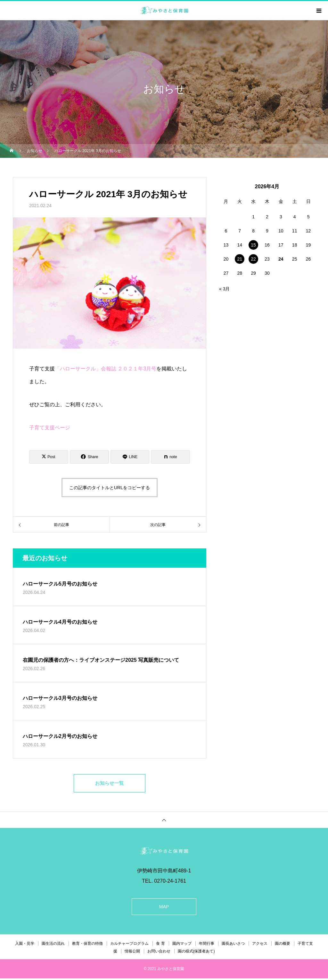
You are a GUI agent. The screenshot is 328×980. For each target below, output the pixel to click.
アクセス (260, 945)
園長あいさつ (233, 945)
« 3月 (224, 289)
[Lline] (130, 457)
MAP (164, 908)
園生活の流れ (53, 945)
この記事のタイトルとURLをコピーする (110, 488)
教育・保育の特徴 (87, 945)
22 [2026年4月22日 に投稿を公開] (253, 259)
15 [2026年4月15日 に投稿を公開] (253, 245)
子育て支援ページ (50, 428)
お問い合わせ (159, 953)
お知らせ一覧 (110, 784)
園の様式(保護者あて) (196, 953)
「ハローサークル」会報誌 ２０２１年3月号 (106, 369)
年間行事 (207, 945)
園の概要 (283, 945)
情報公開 (132, 953)
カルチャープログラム (129, 945)
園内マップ (182, 945)
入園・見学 (25, 945)
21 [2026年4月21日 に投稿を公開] (240, 259)
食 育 (160, 945)
